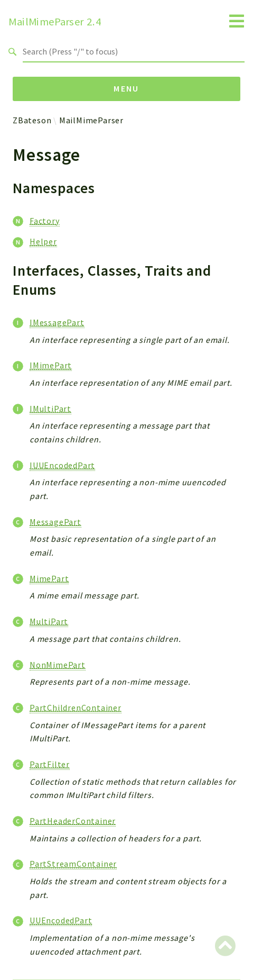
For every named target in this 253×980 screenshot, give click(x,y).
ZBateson (32, 120)
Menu (126, 88)
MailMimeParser (91, 120)
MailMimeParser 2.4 (55, 22)
